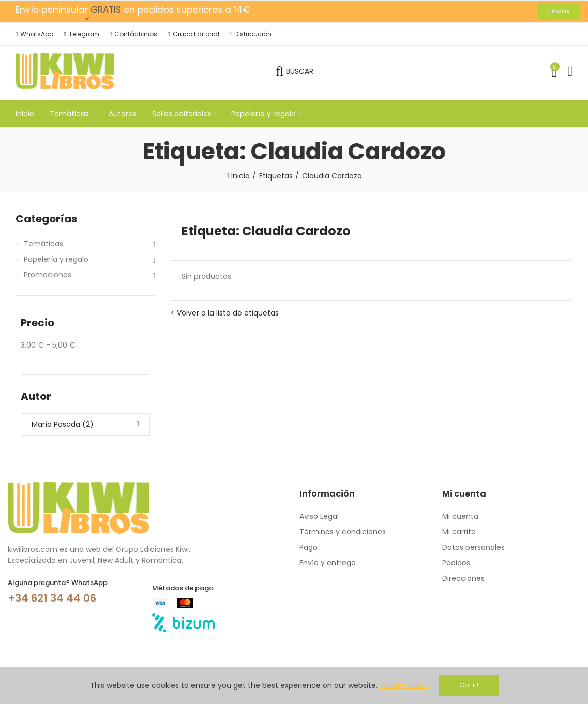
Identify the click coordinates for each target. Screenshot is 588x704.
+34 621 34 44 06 (52, 598)
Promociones (48, 275)
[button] (559, 11)
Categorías (46, 219)
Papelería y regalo (56, 259)
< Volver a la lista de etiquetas (225, 313)
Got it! (469, 685)
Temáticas (43, 244)
